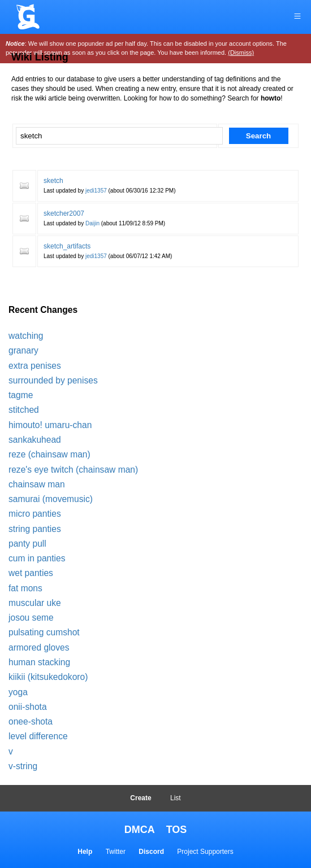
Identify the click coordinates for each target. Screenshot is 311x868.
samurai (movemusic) (51, 499)
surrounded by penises (53, 380)
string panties (35, 529)
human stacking (39, 662)
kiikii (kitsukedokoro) (48, 677)
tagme (21, 395)
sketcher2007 (64, 213)
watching (26, 336)
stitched (24, 410)
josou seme (31, 618)
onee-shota (31, 721)
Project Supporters (205, 852)
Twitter (116, 852)
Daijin (92, 223)
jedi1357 (96, 191)
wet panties (31, 573)
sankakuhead (35, 440)
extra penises (35, 366)
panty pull (27, 544)
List (176, 798)
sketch (53, 181)
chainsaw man (37, 484)
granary (23, 350)
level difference (38, 736)
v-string (23, 766)
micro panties (35, 514)
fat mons (25, 588)
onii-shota (28, 707)
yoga (18, 692)
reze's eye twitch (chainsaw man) (73, 470)
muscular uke (35, 603)
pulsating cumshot (44, 632)
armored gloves (39, 647)
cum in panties (37, 558)
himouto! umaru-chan (50, 425)
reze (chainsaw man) (49, 454)
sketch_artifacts (67, 246)
